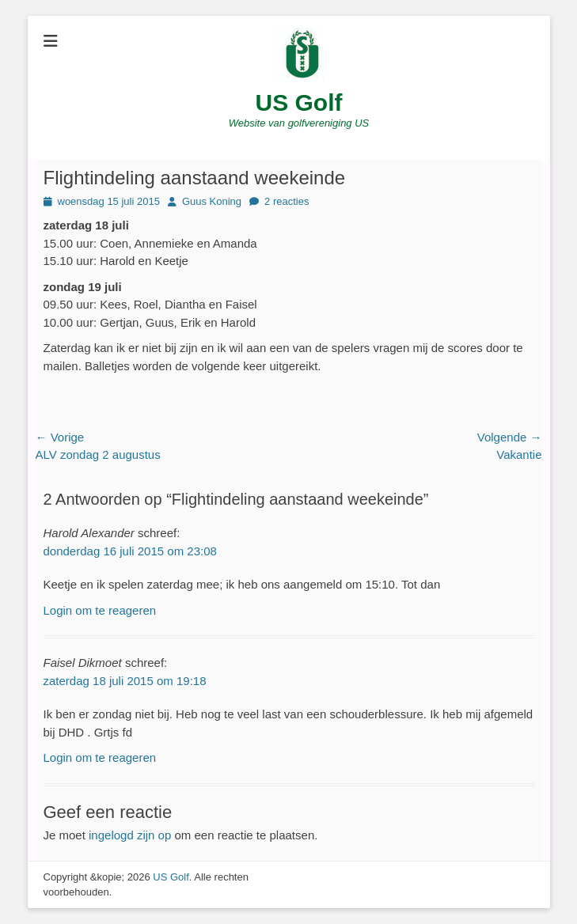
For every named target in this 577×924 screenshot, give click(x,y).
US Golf (299, 102)
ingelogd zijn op (130, 835)
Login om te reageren (100, 610)
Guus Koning (212, 201)
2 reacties (287, 201)
